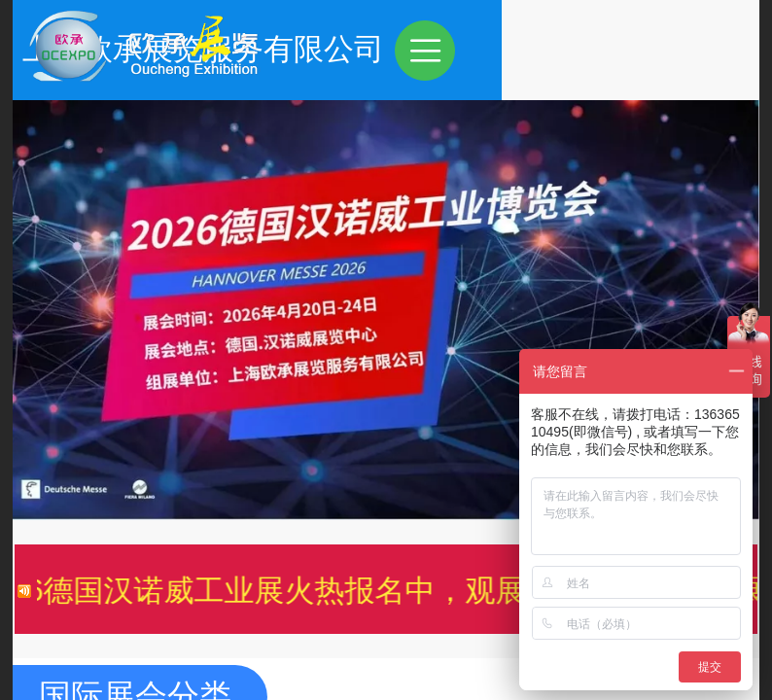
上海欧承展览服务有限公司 (461, 49)
